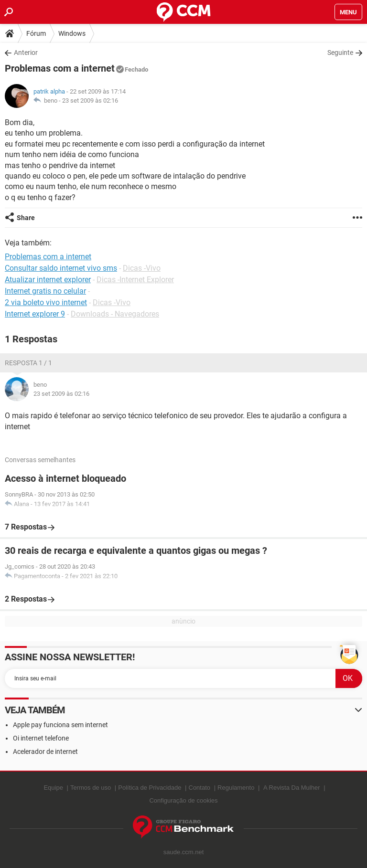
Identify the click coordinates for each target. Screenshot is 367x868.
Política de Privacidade (150, 788)
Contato (200, 788)
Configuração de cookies (183, 800)
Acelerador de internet (45, 752)
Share (26, 218)
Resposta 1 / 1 (28, 363)
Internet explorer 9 (35, 314)
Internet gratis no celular (45, 291)
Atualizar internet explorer (48, 280)
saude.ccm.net (184, 852)
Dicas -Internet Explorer (135, 280)
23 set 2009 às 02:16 (90, 101)
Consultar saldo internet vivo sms (61, 268)
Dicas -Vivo (142, 268)
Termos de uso (91, 788)
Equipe (53, 788)
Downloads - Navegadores (115, 314)
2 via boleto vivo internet (46, 302)
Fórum (36, 33)
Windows (72, 33)
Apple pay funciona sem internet (60, 725)
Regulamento (236, 788)
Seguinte (340, 53)
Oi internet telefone (41, 738)
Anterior (26, 53)
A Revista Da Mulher (292, 788)
